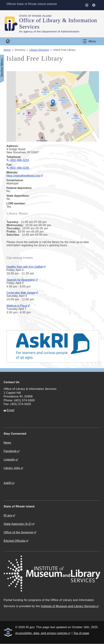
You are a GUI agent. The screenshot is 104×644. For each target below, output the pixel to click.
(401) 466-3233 (19, 160)
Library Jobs (12, 468)
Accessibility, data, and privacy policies (41, 633)
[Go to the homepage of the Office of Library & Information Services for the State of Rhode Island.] (11, 24)
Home (7, 50)
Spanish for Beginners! (21, 280)
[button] (53, 103)
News (7, 443)
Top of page (81, 633)
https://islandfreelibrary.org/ (23, 176)
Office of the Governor (19, 532)
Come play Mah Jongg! (21, 293)
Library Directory (39, 50)
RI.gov (8, 515)
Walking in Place (17, 306)
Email (11, 410)
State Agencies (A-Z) (18, 524)
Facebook (10, 451)
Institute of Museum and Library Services (68, 606)
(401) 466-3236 (19, 168)
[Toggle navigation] (90, 41)
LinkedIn (9, 460)
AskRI (8, 483)
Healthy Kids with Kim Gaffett (25, 267)
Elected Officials (15, 541)
